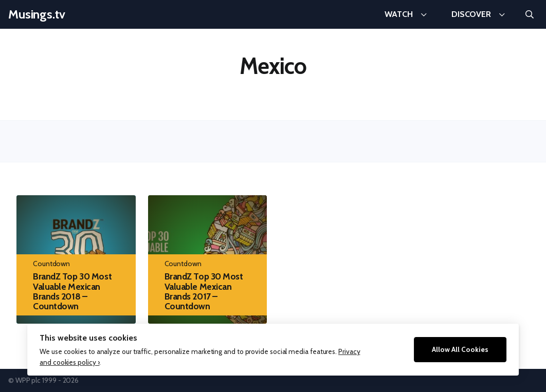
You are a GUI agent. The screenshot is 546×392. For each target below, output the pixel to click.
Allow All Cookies (460, 349)
